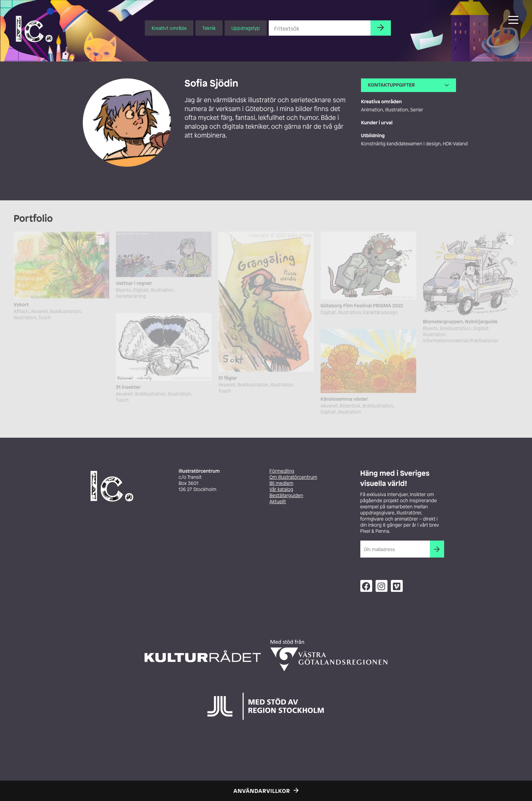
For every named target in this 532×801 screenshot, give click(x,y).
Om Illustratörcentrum (293, 477)
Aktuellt (278, 502)
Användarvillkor (262, 791)
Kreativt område (169, 28)
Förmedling (282, 471)
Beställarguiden (286, 496)
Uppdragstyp (246, 28)
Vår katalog (281, 489)
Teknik (209, 28)
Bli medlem (281, 483)
